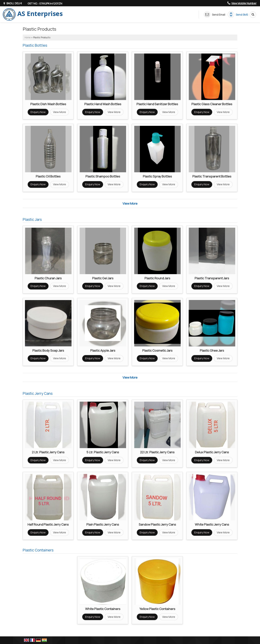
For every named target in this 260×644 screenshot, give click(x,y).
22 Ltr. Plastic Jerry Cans (157, 452)
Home (28, 37)
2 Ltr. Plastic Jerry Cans (48, 452)
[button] (244, 3)
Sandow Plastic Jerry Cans (157, 524)
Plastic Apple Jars (103, 350)
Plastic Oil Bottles (48, 176)
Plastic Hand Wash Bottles (103, 104)
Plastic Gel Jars (103, 278)
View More (60, 112)
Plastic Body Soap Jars (48, 350)
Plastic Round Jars (157, 278)
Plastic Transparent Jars (212, 278)
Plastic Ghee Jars (212, 350)
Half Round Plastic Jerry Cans (48, 524)
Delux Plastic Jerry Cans (212, 452)
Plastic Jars (32, 219)
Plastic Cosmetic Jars (157, 350)
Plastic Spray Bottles (157, 176)
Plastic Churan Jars (48, 278)
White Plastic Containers (103, 609)
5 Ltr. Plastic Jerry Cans (103, 452)
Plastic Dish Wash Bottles (48, 104)
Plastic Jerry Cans (38, 393)
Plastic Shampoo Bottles (103, 176)
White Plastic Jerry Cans (212, 524)
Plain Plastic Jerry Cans (103, 524)
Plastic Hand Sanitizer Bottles (157, 104)
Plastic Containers (38, 550)
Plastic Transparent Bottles (212, 176)
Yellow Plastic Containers (157, 609)
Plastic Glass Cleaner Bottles (212, 104)
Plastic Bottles (35, 45)
